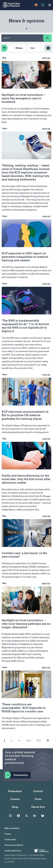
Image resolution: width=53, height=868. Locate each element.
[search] (47, 38)
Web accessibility (12, 828)
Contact (38, 791)
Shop (15, 807)
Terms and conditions (14, 845)
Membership (16, 775)
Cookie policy (10, 839)
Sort (33, 48)
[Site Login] (36, 5)
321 (39, 741)
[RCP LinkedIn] (35, 816)
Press (38, 799)
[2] (48, 741)
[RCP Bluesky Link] (43, 816)
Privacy (8, 834)
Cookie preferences (13, 851)
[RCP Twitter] (26, 816)
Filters (12, 48)
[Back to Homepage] (13, 5)
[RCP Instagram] (10, 816)
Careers (15, 799)
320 (29, 741)
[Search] (22, 38)
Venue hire (38, 807)
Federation (15, 791)
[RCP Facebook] (18, 816)
